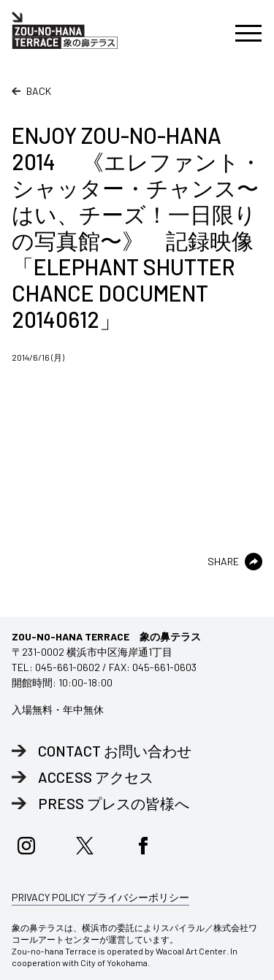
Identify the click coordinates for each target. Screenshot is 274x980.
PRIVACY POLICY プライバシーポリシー (100, 897)
